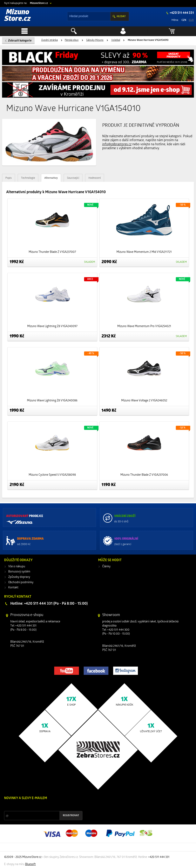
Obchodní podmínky (21, 582)
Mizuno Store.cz (18, 16)
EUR (191, 20)
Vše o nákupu (17, 567)
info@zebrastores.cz (117, 144)
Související (73, 178)
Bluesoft (30, 864)
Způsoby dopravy (19, 577)
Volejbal (116, 40)
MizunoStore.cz (39, 3)
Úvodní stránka (49, 40)
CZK (184, 20)
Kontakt (13, 588)
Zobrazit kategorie (20, 41)
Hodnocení (95, 178)
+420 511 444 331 (181, 13)
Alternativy (51, 178)
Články (106, 567)
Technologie (28, 178)
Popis (9, 178)
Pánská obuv (72, 40)
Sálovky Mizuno (95, 40)
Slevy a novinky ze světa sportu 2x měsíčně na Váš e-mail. (39, 806)
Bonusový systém (19, 572)
